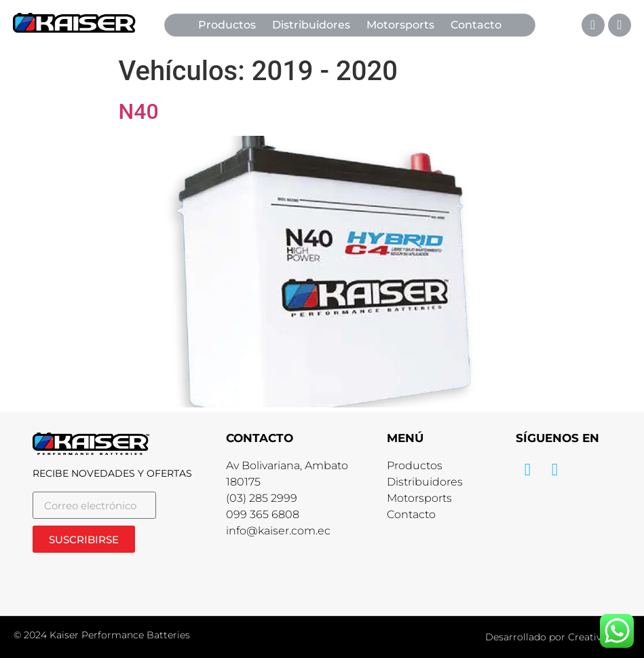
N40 (139, 111)
